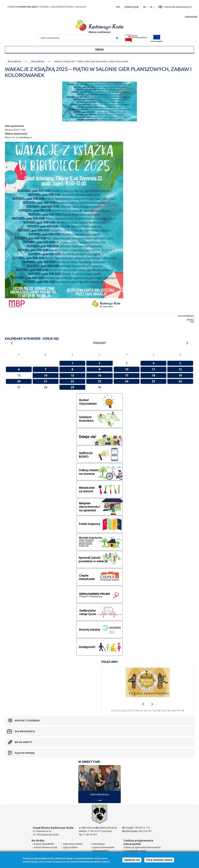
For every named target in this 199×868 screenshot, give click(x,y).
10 (127, 369)
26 (180, 381)
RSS (118, 7)
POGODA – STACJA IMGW (52, 7)
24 (127, 381)
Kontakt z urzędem (27, 721)
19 (180, 375)
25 (153, 381)
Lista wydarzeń (38, 61)
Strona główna (14, 61)
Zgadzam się (132, 860)
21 (46, 381)
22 (72, 381)
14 (46, 375)
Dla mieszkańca (25, 731)
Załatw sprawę (25, 753)
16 (99, 375)
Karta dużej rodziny (73, 844)
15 (72, 375)
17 (127, 375)
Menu (99, 49)
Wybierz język (132, 7)
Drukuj (190, 320)
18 (153, 375)
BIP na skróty (24, 742)
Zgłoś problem (70, 847)
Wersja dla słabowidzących (178, 7)
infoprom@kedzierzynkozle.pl (102, 828)
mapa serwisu (191, 16)
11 (153, 369)
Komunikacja (98, 844)
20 (19, 381)
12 (180, 369)
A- (152, 7)
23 (99, 381)
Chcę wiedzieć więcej (159, 860)
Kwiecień (99, 343)
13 (159, 711)
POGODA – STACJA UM (75, 7)
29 (72, 387)
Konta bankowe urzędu (46, 847)
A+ (145, 7)
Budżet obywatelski (44, 844)
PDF (192, 322)
